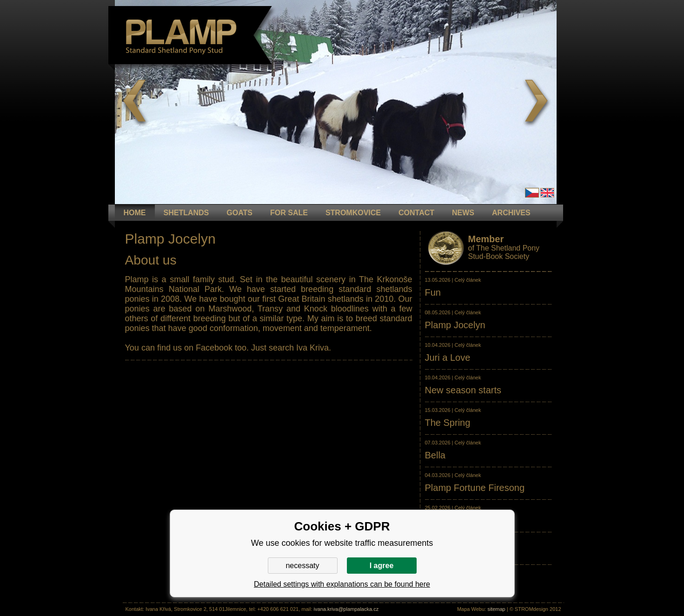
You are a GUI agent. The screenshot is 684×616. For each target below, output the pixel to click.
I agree (382, 566)
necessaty (302, 566)
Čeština (532, 193)
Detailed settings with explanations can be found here (342, 584)
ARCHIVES (511, 213)
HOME (135, 213)
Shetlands (186, 213)
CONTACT (416, 213)
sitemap (496, 609)
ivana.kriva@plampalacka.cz (346, 609)
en (547, 193)
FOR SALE (289, 213)
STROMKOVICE (353, 213)
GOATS (239, 213)
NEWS (463, 213)
